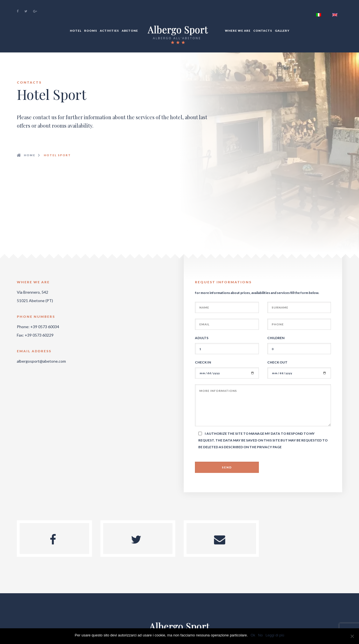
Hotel (76, 31)
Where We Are (238, 31)
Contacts (263, 31)
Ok (253, 635)
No (260, 635)
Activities (109, 31)
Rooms (91, 31)
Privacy (265, 447)
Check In (203, 362)
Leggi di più (275, 635)
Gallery (282, 31)
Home (30, 155)
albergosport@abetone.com (41, 361)
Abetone (130, 31)
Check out (277, 362)
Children (276, 338)
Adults (202, 338)
